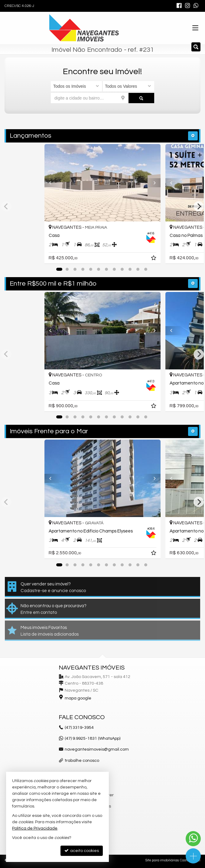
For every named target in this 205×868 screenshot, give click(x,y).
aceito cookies (82, 851)
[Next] (152, 183)
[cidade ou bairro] (90, 98)
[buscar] (142, 98)
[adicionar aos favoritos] (154, 259)
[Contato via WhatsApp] (193, 839)
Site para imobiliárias (162, 860)
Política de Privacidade (35, 828)
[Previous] (53, 183)
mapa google (78, 698)
